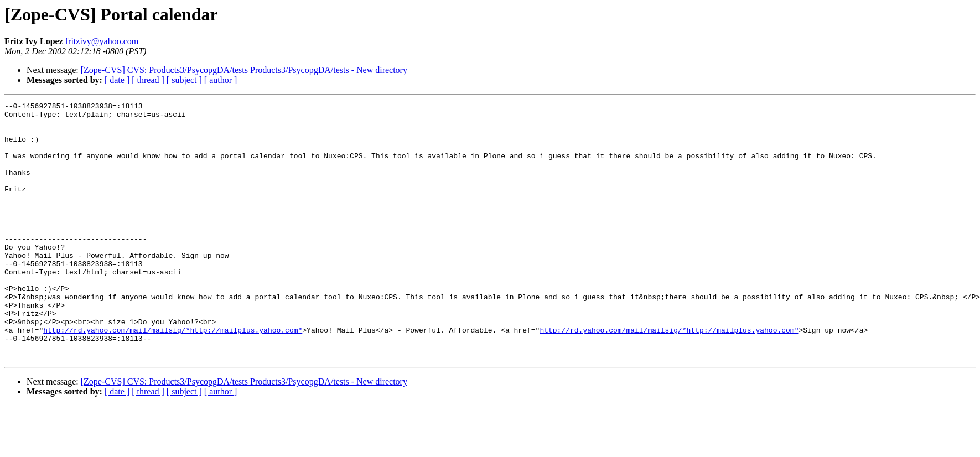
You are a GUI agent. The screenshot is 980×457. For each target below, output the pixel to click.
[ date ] (117, 80)
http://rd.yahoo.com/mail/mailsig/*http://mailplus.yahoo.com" (173, 376)
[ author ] (221, 80)
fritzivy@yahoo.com (102, 41)
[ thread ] (148, 80)
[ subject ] (184, 80)
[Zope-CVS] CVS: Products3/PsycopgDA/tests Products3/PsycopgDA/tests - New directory (244, 70)
